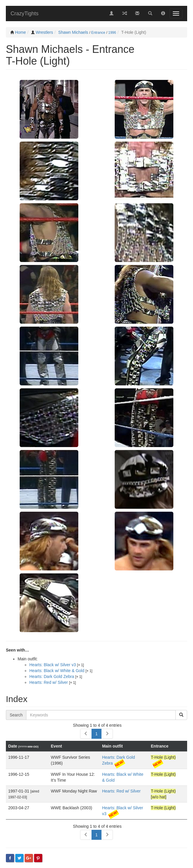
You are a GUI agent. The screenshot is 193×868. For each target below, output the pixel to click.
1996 (112, 33)
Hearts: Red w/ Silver (49, 682)
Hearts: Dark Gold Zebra (52, 676)
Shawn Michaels (73, 32)
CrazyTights (24, 14)
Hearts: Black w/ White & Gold (57, 671)
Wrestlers (44, 32)
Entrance (98, 33)
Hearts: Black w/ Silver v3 (53, 665)
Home (20, 32)
